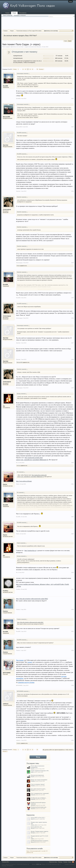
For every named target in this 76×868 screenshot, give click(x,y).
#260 (73, 740)
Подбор (66, 41)
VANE (32, 839)
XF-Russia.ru (10, 866)
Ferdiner (33, 781)
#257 (73, 631)
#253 (73, 534)
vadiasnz (6, 704)
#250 (73, 463)
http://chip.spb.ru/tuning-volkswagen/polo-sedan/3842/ (32, 599)
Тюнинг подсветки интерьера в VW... (40, 771)
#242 (73, 127)
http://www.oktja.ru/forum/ (24, 481)
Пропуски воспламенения (37, 775)
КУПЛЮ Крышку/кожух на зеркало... (40, 841)
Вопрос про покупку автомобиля (39, 780)
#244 (73, 263)
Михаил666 (6, 117)
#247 (73, 343)
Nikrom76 (33, 842)
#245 (73, 298)
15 (33, 69)
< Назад (14, 69)
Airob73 (33, 819)
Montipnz (33, 833)
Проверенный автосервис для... (39, 807)
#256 (73, 609)
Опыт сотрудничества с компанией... (40, 793)
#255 (73, 589)
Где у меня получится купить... (39, 789)
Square (33, 769)
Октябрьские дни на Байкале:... (39, 798)
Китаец (19, 466)
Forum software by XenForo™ (16, 864)
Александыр (7, 209)
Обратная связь (53, 862)
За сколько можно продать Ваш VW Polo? (20, 36)
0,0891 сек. (39, 864)
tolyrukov (33, 805)
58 (37, 69)
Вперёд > (41, 69)
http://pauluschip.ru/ (30, 551)
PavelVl (33, 790)
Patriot (18, 266)
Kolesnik (33, 795)
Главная (7, 13)
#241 (73, 99)
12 (25, 69)
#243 (73, 191)
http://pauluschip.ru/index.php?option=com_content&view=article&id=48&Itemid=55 (32, 476)
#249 (73, 388)
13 (28, 69)
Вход (71, 1)
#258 (73, 650)
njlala (32, 772)
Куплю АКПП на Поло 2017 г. (38, 818)
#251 (73, 484)
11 (23, 69)
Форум (14, 13)
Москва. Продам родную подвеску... (40, 831)
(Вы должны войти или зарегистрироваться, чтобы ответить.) (58, 750)
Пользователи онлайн (35, 849)
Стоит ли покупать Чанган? (38, 784)
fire (4, 406)
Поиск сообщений (8, 15)
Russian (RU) (6, 862)
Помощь (60, 862)
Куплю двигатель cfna (36, 827)
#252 (73, 517)
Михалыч (39, 47)
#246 (73, 318)
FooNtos (6, 591)
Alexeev (33, 828)
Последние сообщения (20, 15)
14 (30, 69)
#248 (73, 359)
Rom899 (5, 86)
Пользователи (23, 13)
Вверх (70, 862)
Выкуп (70, 41)
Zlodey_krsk (34, 825)
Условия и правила (69, 864)
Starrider (6, 145)
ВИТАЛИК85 (7, 673)
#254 (73, 572)
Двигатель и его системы (17, 47)
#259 (73, 685)
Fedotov (5, 611)
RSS (73, 862)
